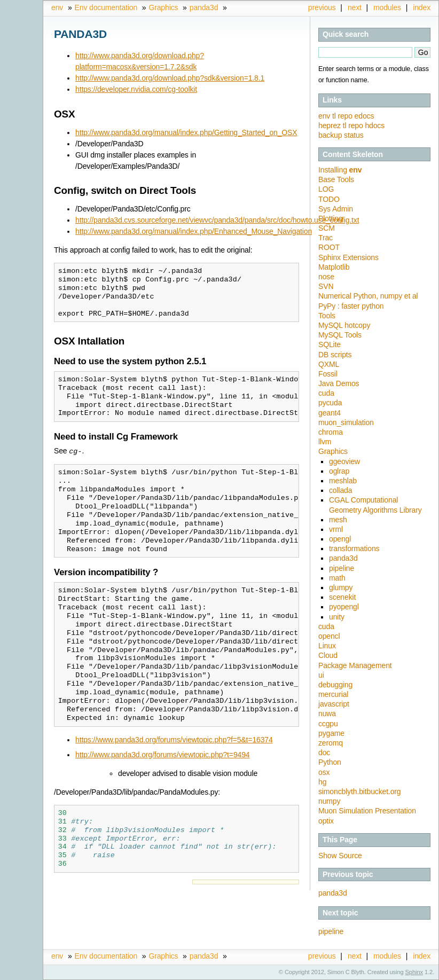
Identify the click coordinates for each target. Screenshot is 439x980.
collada (340, 490)
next (355, 7)
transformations (354, 548)
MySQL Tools (340, 335)
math (337, 578)
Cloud (328, 655)
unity (337, 617)
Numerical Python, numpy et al (368, 296)
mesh (338, 520)
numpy (329, 801)
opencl (329, 636)
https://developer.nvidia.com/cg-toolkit (136, 89)
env (57, 7)
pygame (331, 733)
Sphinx (414, 972)
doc (324, 752)
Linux (327, 646)
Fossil (328, 374)
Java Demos (339, 383)
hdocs (375, 126)
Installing (340, 170)
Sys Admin (336, 209)
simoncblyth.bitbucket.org (359, 791)
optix (326, 821)
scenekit (342, 597)
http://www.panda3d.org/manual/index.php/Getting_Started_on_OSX (186, 132)
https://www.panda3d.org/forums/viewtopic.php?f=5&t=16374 (174, 739)
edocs (364, 116)
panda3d (204, 7)
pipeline (342, 568)
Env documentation (106, 7)
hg (322, 782)
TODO (329, 199)
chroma (331, 432)
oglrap (339, 471)
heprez (331, 126)
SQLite (330, 344)
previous (322, 7)
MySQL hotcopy (344, 325)
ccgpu (328, 724)
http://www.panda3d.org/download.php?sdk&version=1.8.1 (170, 78)
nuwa (327, 714)
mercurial (333, 694)
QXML (329, 364)
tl (335, 116)
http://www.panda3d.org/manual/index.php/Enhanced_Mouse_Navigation (194, 231)
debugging (335, 685)
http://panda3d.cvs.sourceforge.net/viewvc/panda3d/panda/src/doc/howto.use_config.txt (217, 220)
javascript (334, 704)
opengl (340, 539)
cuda (326, 393)
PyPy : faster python (351, 306)
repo (346, 116)
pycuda (330, 403)
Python (330, 762)
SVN (326, 286)
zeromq (331, 743)
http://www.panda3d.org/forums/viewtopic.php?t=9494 (162, 754)
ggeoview (344, 461)
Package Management (355, 665)
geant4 (330, 413)
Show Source (340, 856)
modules (387, 7)
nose (326, 277)
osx (324, 772)
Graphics (163, 7)
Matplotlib (334, 267)
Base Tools (336, 179)
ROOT (329, 247)
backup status (341, 135)
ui (321, 675)
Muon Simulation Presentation (367, 811)
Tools (327, 316)
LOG (326, 189)
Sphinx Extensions (348, 257)
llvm (325, 442)
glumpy (341, 587)
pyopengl (344, 607)
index (422, 7)
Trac (326, 238)
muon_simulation (346, 422)
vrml (336, 529)
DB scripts (335, 355)
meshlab (343, 481)
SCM (327, 228)
